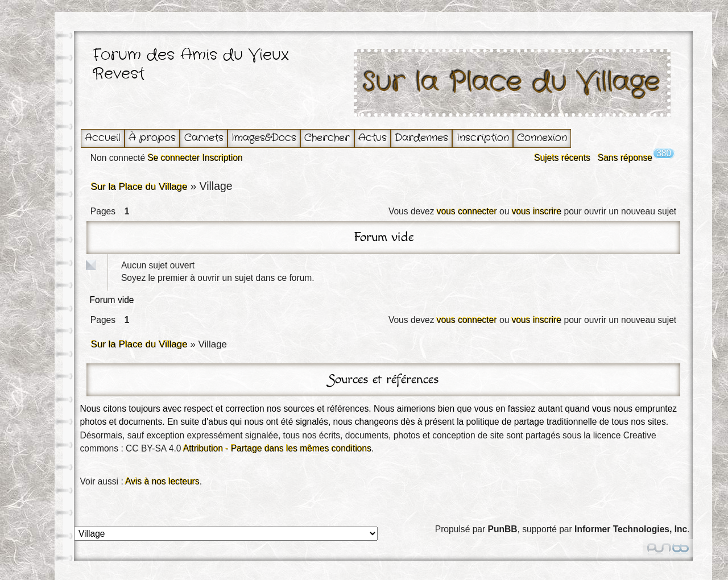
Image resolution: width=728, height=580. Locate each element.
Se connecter (173, 158)
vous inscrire (537, 211)
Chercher (327, 138)
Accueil (103, 138)
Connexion (542, 138)
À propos (152, 138)
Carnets (204, 138)
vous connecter (467, 211)
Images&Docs (264, 138)
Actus (373, 138)
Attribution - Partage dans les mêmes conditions (277, 448)
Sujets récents (562, 158)
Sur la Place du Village (512, 83)
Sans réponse (625, 158)
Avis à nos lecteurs (162, 481)
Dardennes (421, 138)
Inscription (483, 138)
